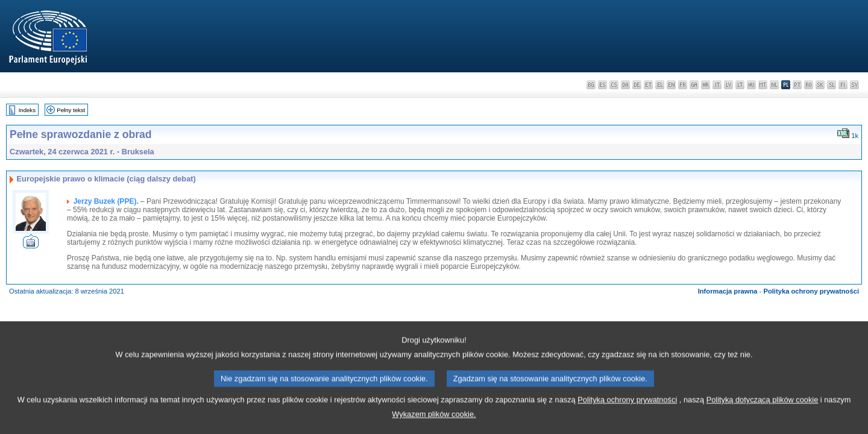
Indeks (27, 110)
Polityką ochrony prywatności (627, 414)
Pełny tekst (71, 110)
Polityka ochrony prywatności (811, 291)
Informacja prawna (728, 291)
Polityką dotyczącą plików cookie (763, 414)
